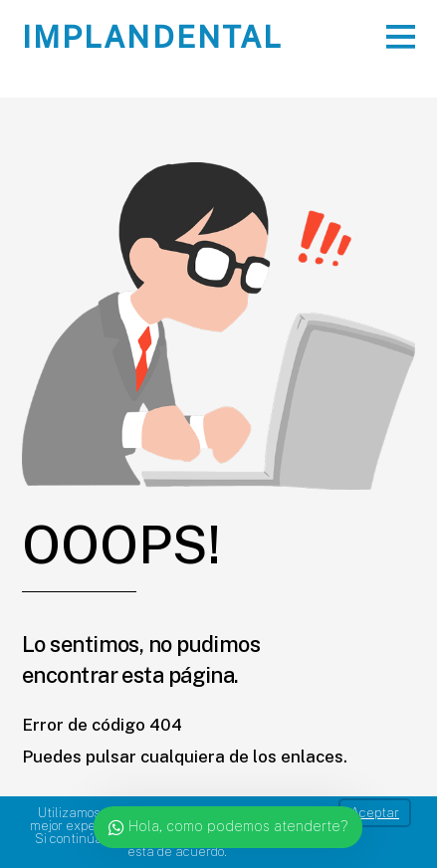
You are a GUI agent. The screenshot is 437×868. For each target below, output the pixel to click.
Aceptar (375, 813)
